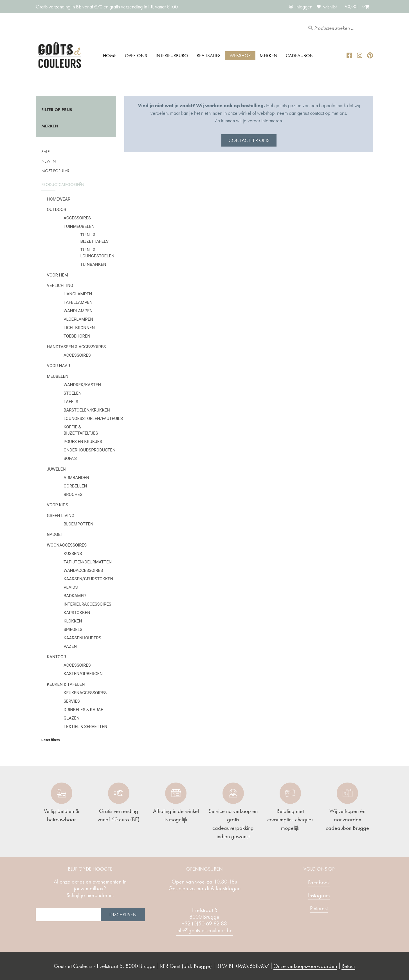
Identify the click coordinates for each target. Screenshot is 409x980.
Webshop (240, 55)
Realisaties (209, 55)
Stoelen (73, 393)
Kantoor (57, 657)
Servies (72, 701)
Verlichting (60, 286)
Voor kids (58, 505)
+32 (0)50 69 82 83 (204, 923)
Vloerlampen (78, 319)
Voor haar (59, 366)
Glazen (71, 718)
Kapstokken (77, 613)
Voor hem (58, 275)
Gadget (55, 534)
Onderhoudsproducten (89, 450)
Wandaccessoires (83, 570)
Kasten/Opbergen (83, 674)
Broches (73, 495)
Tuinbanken (93, 264)
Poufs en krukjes (83, 442)
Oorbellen (75, 486)
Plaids (71, 587)
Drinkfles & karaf (83, 710)
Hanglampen (78, 294)
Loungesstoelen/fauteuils (93, 419)
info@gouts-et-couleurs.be (205, 930)
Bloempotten (78, 524)
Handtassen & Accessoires (77, 347)
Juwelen (56, 469)
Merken (268, 55)
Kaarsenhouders (82, 638)
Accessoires (77, 218)
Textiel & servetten (85, 727)
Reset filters (50, 740)
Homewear (59, 199)
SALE (45, 152)
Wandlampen (78, 311)
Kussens (73, 554)
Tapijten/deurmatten (88, 562)
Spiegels (73, 630)
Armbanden (76, 478)
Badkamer (75, 596)
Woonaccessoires (67, 545)
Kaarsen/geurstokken (88, 579)
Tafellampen (78, 302)
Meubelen (58, 376)
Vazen (70, 646)
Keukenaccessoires (85, 693)
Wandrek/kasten (82, 385)
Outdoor (57, 210)
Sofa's (70, 458)
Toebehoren (77, 336)
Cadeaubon (300, 55)
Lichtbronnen (79, 328)
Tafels (71, 402)
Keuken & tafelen (66, 684)
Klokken (73, 621)
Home (110, 55)
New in (49, 161)
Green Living (61, 516)
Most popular (55, 171)
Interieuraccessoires (87, 604)
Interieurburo (172, 55)
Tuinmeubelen (79, 226)
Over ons (136, 55)
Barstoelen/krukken (87, 410)
